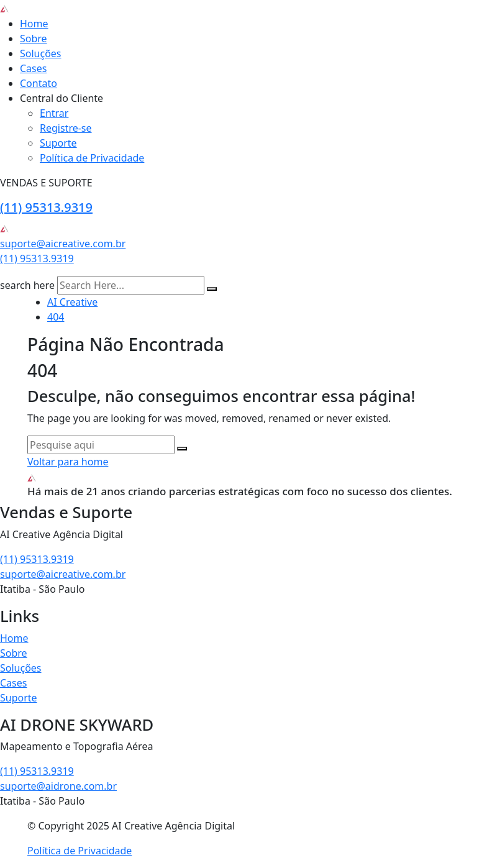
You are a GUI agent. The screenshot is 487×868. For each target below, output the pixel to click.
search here (27, 285)
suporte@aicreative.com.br (63, 244)
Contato (39, 83)
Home (34, 24)
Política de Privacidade (92, 158)
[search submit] (212, 289)
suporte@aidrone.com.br (58, 786)
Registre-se (66, 128)
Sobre (34, 39)
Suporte (58, 143)
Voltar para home (68, 462)
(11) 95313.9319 (46, 207)
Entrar (54, 113)
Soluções (41, 53)
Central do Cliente (61, 98)
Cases (33, 68)
